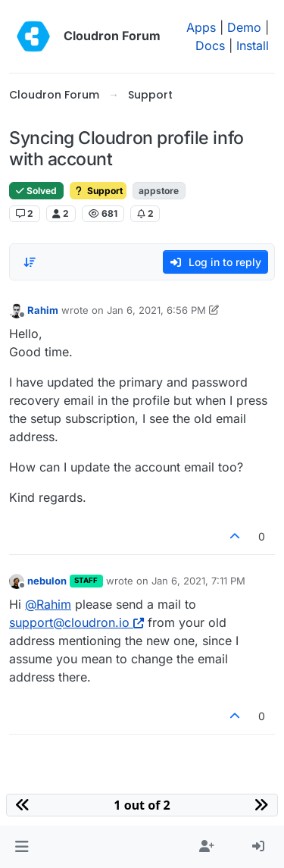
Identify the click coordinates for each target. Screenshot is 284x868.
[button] (22, 847)
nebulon (47, 581)
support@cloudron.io (76, 622)
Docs (210, 45)
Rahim (43, 310)
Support (98, 191)
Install (253, 45)
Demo (244, 27)
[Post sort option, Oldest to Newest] (30, 262)
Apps (201, 27)
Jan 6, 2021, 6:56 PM (156, 310)
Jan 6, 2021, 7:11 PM (198, 581)
